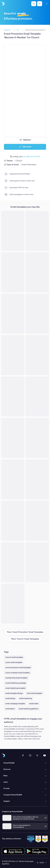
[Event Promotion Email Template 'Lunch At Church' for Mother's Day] (13, 562)
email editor (10, 709)
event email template (14, 662)
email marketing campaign (16, 683)
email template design (14, 693)
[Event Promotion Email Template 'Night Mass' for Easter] (37, 438)
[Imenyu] (47, 4)
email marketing (26, 698)
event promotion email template (18, 668)
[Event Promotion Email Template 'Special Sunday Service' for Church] (13, 314)
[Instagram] (30, 755)
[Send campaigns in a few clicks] (6, 195)
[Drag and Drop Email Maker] (6, 174)
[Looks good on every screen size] (6, 181)
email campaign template (15, 704)
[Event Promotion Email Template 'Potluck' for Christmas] (13, 396)
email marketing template (15, 688)
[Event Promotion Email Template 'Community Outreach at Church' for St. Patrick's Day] (13, 479)
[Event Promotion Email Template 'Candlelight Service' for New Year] (37, 562)
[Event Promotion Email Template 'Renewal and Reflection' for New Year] (37, 396)
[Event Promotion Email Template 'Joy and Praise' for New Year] (13, 231)
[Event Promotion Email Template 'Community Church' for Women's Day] (13, 272)
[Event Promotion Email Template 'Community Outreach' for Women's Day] (37, 272)
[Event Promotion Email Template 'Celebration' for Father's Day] (37, 231)
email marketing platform (29, 709)
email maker (34, 704)
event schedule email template (18, 673)
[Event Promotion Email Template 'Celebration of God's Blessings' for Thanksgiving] (37, 314)
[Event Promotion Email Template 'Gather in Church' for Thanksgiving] (13, 604)
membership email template (16, 678)
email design (10, 698)
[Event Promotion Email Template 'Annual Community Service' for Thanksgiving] (37, 521)
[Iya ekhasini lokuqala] (3, 4)
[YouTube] (45, 755)
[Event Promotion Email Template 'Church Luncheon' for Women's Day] (13, 355)
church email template (14, 657)
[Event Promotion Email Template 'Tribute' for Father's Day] (37, 355)
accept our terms (32, 156)
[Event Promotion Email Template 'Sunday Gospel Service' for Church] (37, 479)
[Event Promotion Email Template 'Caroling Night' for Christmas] (13, 438)
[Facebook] (23, 755)
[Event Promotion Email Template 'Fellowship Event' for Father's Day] (13, 521)
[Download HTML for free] (6, 188)
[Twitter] (37, 755)
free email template (34, 693)
